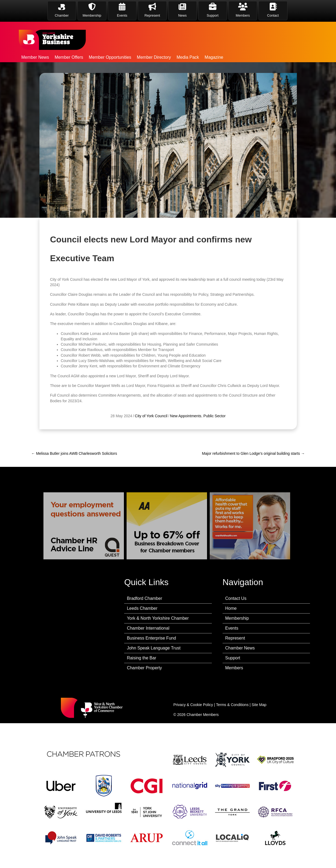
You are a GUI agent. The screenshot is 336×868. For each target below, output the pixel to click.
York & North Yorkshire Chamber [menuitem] (158, 618)
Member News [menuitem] (35, 57)
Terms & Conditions (232, 705)
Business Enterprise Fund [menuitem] (151, 638)
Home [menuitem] (231, 608)
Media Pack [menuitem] (188, 57)
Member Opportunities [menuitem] (110, 57)
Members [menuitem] (234, 668)
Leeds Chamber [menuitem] (142, 608)
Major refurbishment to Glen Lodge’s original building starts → (253, 453)
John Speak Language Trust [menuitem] (154, 648)
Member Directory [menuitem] (154, 57)
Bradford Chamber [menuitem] (145, 598)
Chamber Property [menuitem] (144, 668)
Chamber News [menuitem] (240, 648)
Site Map (259, 705)
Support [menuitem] (233, 658)
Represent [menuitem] (235, 638)
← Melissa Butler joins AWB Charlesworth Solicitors (74, 453)
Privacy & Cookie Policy (193, 705)
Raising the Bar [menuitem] (141, 658)
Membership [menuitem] (237, 618)
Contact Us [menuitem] (236, 598)
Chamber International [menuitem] (148, 628)
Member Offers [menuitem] (69, 57)
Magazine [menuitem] (214, 57)
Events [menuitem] (232, 628)
